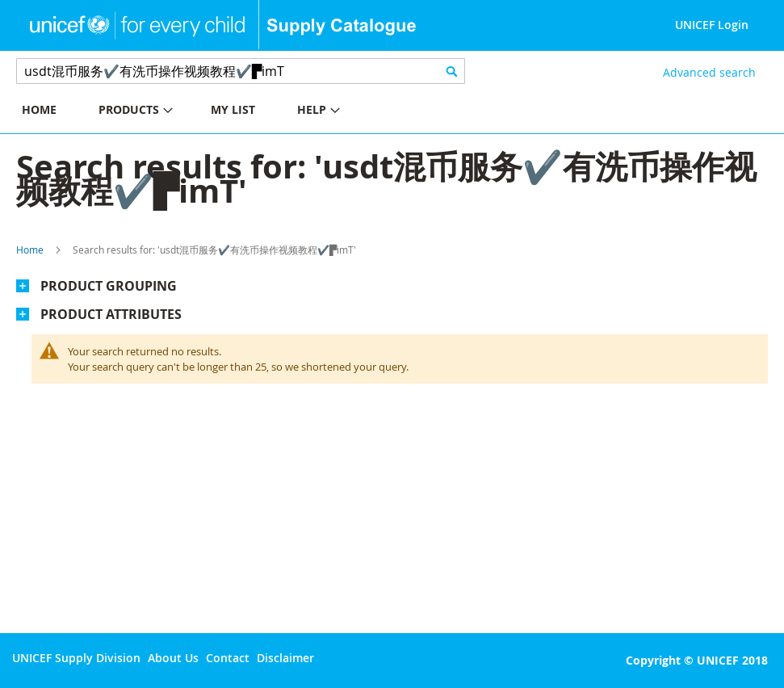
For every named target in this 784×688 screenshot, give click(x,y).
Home (30, 250)
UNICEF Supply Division (76, 658)
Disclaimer (285, 658)
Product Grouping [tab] (109, 286)
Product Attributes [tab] (111, 314)
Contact (228, 658)
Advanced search (709, 72)
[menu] (196, 112)
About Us (173, 658)
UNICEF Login (712, 25)
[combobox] (241, 71)
